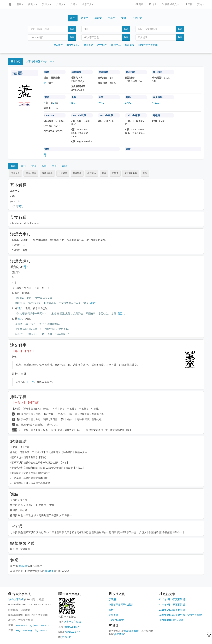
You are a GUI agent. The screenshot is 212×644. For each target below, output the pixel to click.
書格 (111, 610)
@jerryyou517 (71, 627)
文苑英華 (113, 615)
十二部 (30, 382)
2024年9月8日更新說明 (171, 620)
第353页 (23, 566)
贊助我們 (66, 637)
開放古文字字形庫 (148, 45)
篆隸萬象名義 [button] (131, 173)
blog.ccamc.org (24, 630)
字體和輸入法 (170, 4)
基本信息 (16, 61)
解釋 (13, 166)
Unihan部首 (73, 45)
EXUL (128, 103)
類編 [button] (104, 173)
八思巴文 (88, 4)
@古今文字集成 (72, 622)
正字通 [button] (115, 173)
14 (55, 103)
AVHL (101, 103)
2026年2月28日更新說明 (172, 599)
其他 (201, 4)
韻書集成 (129, 45)
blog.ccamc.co (41, 630)
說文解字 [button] (63, 173)
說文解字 (102, 45)
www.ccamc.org (24, 625)
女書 (74, 4)
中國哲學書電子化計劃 (121, 605)
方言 (54, 166)
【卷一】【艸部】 (23, 351)
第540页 (49, 571)
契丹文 (47, 4)
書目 (23, 166)
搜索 (72, 29)
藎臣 (120, 314)
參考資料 (119, 634)
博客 (188, 4)
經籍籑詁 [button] (92, 173)
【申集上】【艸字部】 (26, 403)
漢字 (20, 4)
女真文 (61, 4)
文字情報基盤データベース (40, 61)
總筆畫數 (89, 45)
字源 (34, 166)
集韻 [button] (145, 173)
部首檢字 (58, 45)
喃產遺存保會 (131, 631)
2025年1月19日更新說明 (172, 610)
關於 (139, 4)
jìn (45, 83)
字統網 (112, 599)
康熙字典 (116, 45)
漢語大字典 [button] (31, 173)
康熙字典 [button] (77, 173)
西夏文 (33, 4)
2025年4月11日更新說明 (172, 605)
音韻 (44, 166)
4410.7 (156, 103)
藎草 (92, 303)
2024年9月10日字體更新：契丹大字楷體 (180, 615)
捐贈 (152, 4)
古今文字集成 (16, 599)
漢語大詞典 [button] (47, 173)
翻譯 (65, 166)
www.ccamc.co (42, 625)
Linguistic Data (116, 620)
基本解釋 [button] (15, 173)
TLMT (74, 103)
